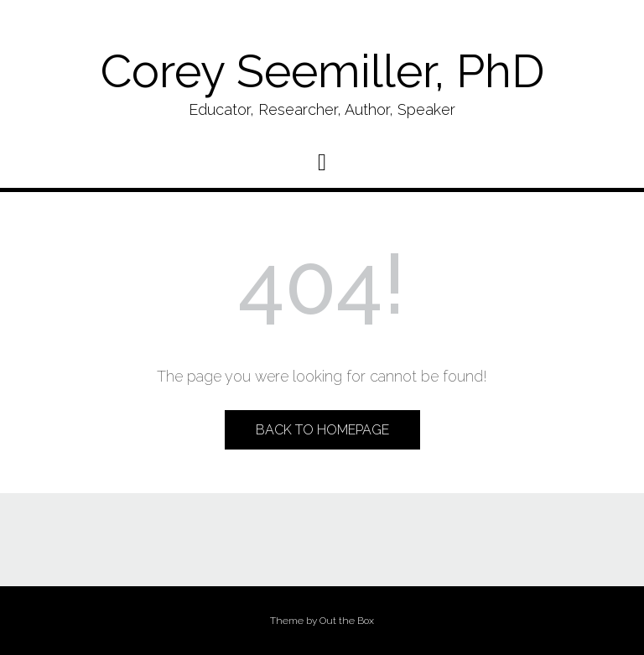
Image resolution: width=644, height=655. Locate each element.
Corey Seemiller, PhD (322, 71)
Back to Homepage (322, 430)
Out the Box (347, 621)
